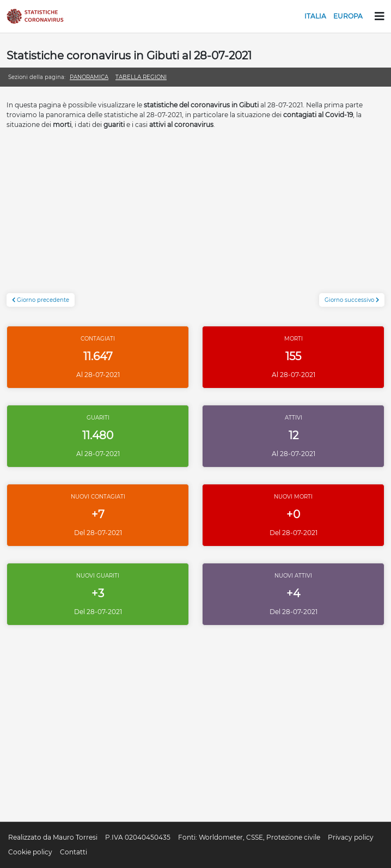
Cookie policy (30, 852)
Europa (348, 16)
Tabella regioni (141, 77)
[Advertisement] (195, 217)
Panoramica (89, 77)
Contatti (74, 852)
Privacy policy (351, 837)
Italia (315, 16)
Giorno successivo (352, 300)
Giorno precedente (41, 300)
